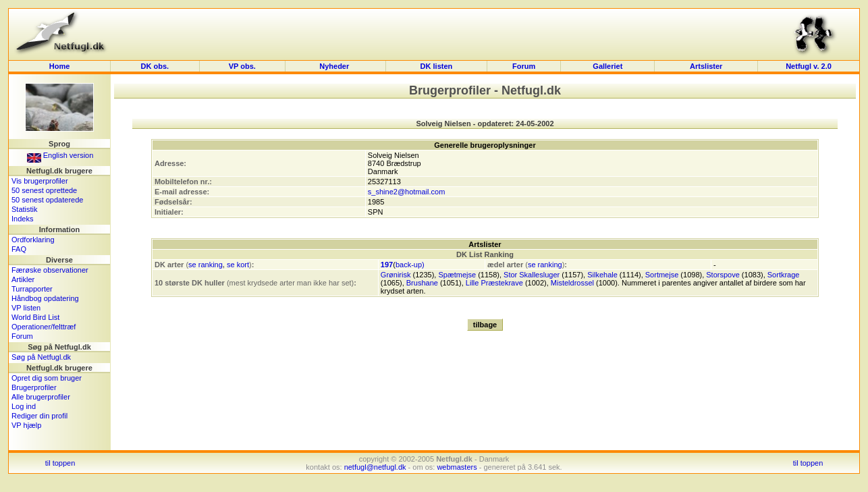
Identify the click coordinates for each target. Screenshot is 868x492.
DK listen (437, 66)
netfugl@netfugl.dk (375, 467)
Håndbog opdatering (45, 298)
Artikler (23, 279)
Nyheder (335, 66)
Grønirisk (396, 275)
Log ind (24, 406)
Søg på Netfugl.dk (41, 357)
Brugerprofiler (34, 387)
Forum (524, 66)
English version (60, 155)
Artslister (706, 66)
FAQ (19, 249)
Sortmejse (662, 275)
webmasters (457, 467)
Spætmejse (457, 275)
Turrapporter (32, 289)
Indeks (22, 219)
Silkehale (602, 275)
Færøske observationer (50, 270)
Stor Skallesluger (532, 275)
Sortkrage (784, 275)
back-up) (410, 265)
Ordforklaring (33, 240)
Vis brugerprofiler (40, 181)
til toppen (60, 463)
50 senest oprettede (44, 190)
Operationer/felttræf (44, 327)
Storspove (723, 275)
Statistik (25, 209)
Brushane (422, 283)
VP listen (26, 308)
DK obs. (155, 66)
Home (60, 66)
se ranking (206, 265)
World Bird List (35, 317)
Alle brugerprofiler (41, 397)
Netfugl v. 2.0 (809, 66)
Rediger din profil (39, 416)
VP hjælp (26, 425)
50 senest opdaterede (47, 200)
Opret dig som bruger (47, 378)
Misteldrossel (572, 283)
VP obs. (242, 66)
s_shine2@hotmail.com (407, 192)
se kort (238, 265)
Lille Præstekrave (494, 283)
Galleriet (607, 66)
